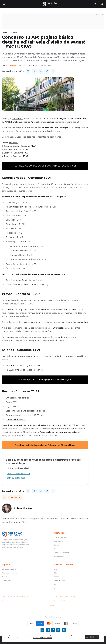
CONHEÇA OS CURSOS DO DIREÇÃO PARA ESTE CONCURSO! (45, 166)
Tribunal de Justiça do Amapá (23, 122)
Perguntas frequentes (9, 573)
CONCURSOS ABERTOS (19, 474)
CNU (56, 569)
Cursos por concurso (9, 569)
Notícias (14, 33)
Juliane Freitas (12, 66)
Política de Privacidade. (43, 638)
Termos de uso (59, 557)
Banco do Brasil (59, 581)
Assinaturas (6, 577)
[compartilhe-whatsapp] (28, 71)
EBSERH (57, 577)
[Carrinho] (102, 4)
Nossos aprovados (60, 537)
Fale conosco (6, 581)
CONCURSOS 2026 (16, 478)
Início (4, 33)
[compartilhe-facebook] (34, 71)
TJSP (56, 584)
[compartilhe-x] (47, 71)
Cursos (56, 545)
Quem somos (59, 541)
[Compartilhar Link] (53, 71)
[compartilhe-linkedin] (41, 71)
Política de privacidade (62, 553)
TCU (56, 573)
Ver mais (53, 606)
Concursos (17, 119)
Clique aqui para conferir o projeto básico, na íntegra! (45, 380)
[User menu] (95, 4)
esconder (14, 143)
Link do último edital (16, 420)
